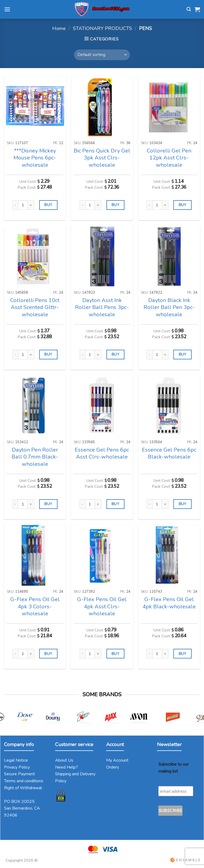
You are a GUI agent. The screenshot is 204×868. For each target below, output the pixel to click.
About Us (64, 760)
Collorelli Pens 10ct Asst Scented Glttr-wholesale (35, 307)
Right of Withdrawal (23, 788)
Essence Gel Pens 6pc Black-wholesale (169, 453)
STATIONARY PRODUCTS (102, 28)
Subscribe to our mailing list (173, 768)
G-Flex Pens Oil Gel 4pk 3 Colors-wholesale (35, 606)
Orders (113, 767)
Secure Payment (19, 774)
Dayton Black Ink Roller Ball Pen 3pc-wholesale (169, 307)
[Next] (195, 720)
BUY (48, 205)
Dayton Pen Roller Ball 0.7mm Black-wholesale (35, 457)
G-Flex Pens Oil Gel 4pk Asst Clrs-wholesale (102, 606)
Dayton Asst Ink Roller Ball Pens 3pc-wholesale (102, 307)
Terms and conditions (24, 781)
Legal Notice (16, 760)
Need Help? (67, 767)
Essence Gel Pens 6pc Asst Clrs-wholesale (102, 453)
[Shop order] (102, 55)
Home (59, 28)
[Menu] (7, 9)
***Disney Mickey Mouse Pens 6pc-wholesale (35, 158)
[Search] (189, 9)
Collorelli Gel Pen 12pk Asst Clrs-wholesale (169, 158)
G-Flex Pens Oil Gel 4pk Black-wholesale (169, 603)
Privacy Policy (17, 767)
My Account (117, 760)
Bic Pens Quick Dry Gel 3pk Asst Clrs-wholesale (102, 158)
